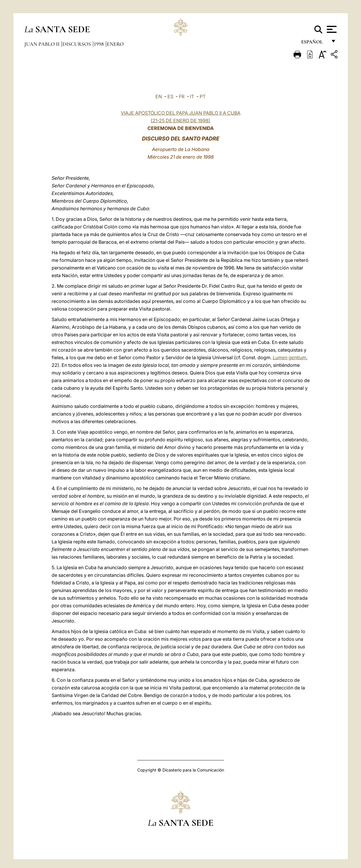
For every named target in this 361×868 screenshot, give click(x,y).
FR (182, 96)
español (314, 43)
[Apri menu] (331, 29)
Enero (115, 44)
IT (192, 96)
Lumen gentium (289, 357)
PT (203, 96)
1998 (99, 44)
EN (159, 96)
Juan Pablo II (43, 44)
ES (170, 96)
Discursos (77, 44)
